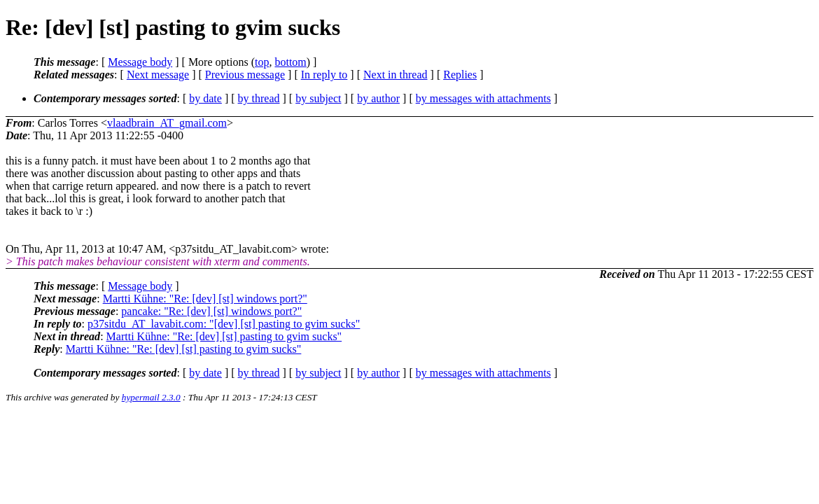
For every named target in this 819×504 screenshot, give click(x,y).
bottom (290, 62)
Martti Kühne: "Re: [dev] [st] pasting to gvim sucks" (224, 336)
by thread (259, 98)
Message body (140, 62)
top (262, 62)
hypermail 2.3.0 (151, 397)
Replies (460, 75)
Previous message (245, 75)
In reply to (324, 75)
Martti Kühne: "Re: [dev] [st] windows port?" (205, 299)
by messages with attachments (483, 98)
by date (205, 98)
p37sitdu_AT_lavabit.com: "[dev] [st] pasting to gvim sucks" (224, 324)
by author (378, 98)
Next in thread (395, 75)
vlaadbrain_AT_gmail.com (167, 123)
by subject (318, 98)
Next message (158, 75)
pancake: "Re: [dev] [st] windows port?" (211, 311)
